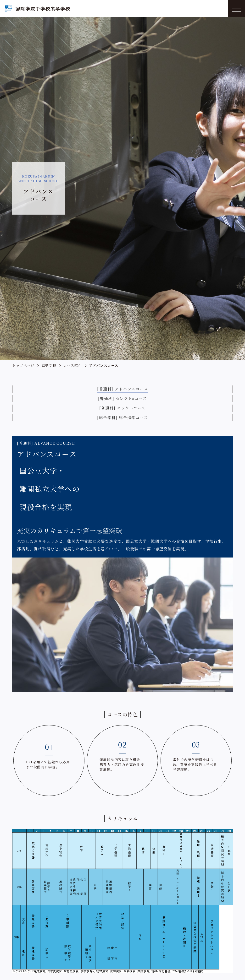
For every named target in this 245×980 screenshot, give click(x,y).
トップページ (23, 365)
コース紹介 (73, 365)
